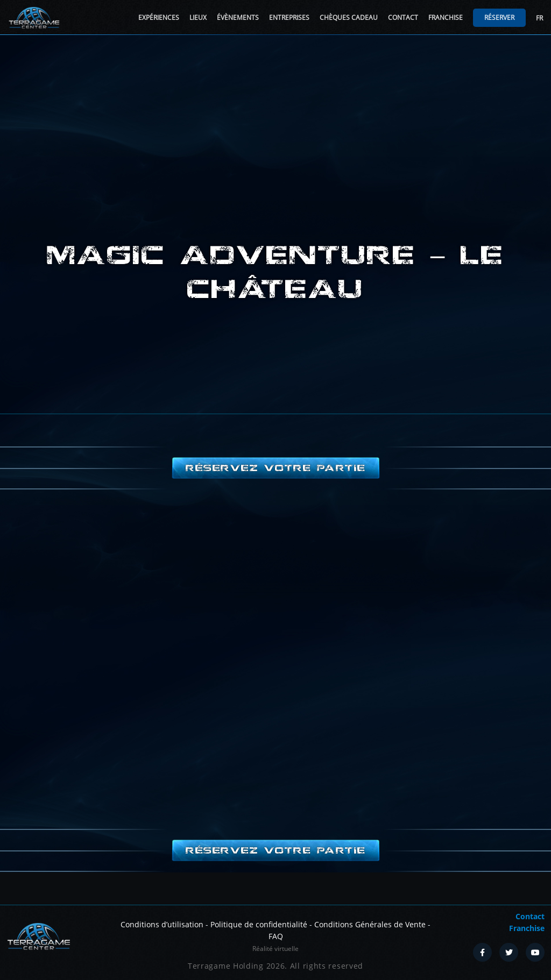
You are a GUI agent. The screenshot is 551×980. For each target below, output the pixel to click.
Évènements (238, 17)
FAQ (276, 936)
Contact (403, 17)
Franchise (446, 17)
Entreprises (289, 17)
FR (539, 18)
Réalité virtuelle (275, 949)
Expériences (159, 17)
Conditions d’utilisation (162, 924)
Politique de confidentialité (259, 924)
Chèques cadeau (349, 17)
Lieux (198, 17)
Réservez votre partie (275, 468)
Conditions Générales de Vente (370, 924)
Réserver (499, 17)
